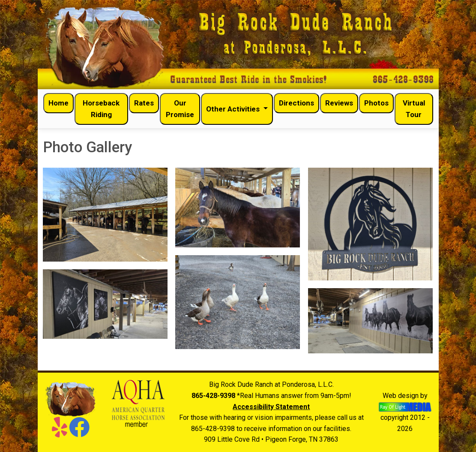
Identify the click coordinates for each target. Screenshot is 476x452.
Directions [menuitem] (296, 103)
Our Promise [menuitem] (180, 109)
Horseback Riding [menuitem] (101, 109)
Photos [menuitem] (376, 103)
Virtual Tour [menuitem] (414, 109)
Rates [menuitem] (144, 103)
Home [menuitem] (58, 103)
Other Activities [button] (234, 109)
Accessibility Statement (271, 407)
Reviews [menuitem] (339, 103)
